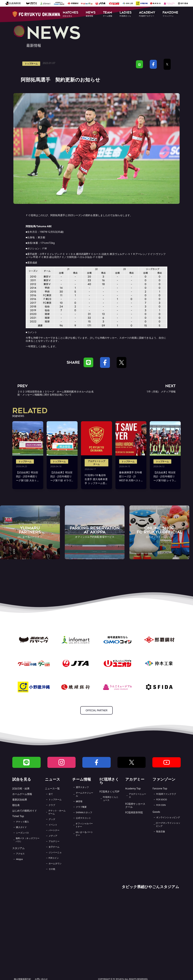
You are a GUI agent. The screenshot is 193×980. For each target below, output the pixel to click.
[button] (71, 14)
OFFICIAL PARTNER (96, 710)
